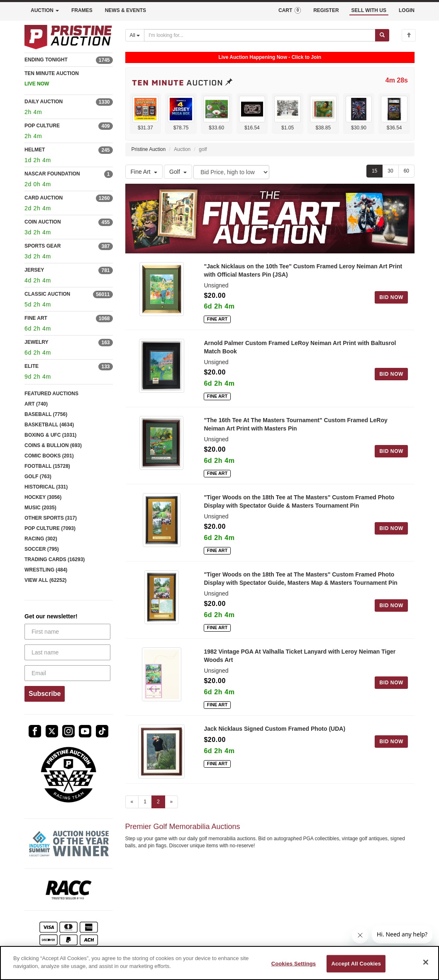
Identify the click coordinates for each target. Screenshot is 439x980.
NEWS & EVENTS (126, 10)
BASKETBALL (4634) (49, 425)
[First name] (67, 632)
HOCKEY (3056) (43, 497)
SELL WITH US (369, 10)
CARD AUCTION (44, 198)
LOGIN (407, 10)
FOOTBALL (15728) (47, 466)
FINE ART (36, 318)
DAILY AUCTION (44, 102)
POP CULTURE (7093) (50, 528)
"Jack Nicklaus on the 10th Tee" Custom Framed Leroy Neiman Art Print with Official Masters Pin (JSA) (303, 270)
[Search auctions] (260, 35)
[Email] (67, 673)
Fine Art (144, 172)
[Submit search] (382, 35)
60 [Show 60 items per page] (406, 171)
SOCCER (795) (42, 549)
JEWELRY (37, 342)
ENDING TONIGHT (46, 60)
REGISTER (326, 10)
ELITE (32, 366)
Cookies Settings (294, 964)
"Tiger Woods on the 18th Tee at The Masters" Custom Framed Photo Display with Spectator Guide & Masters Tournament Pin (299, 501)
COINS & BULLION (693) (53, 445)
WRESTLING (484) (46, 570)
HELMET (35, 150)
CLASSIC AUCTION (47, 294)
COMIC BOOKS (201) (49, 456)
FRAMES (82, 10)
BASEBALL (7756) (46, 414)
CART (290, 10)
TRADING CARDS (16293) (55, 559)
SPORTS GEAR (43, 246)
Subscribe (45, 694)
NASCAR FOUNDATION (52, 174)
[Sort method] (231, 172)
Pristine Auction (149, 149)
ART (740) (36, 404)
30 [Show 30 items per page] (390, 171)
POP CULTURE (42, 126)
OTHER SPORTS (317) (51, 518)
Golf (178, 172)
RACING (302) (41, 539)
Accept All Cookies (356, 964)
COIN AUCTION (43, 222)
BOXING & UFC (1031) (50, 435)
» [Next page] (172, 802)
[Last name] (67, 652)
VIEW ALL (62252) (45, 580)
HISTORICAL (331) (46, 487)
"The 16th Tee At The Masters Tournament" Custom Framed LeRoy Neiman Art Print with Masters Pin (295, 424)
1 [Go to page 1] (145, 802)
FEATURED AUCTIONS (51, 394)
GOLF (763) (38, 477)
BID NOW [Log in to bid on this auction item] (391, 297)
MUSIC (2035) (40, 508)
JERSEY (34, 270)
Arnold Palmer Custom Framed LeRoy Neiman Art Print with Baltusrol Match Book (300, 347)
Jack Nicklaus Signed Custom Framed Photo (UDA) (274, 729)
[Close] (426, 962)
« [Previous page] (132, 802)
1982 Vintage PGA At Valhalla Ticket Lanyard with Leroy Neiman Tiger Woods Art (300, 656)
